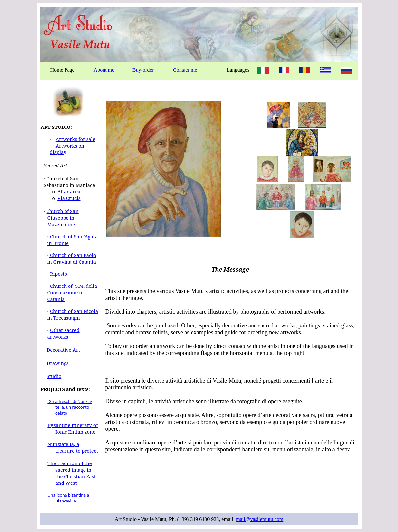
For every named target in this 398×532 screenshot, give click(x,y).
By (50, 425)
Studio (54, 376)
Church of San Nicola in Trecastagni (73, 314)
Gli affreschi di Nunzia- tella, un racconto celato (70, 407)
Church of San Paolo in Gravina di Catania (72, 258)
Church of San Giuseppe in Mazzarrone (63, 218)
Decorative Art (63, 350)
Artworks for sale (76, 139)
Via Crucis (69, 198)
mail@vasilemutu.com (260, 519)
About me (104, 70)
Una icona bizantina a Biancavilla (68, 498)
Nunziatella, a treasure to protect (73, 447)
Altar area (69, 191)
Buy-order (143, 70)
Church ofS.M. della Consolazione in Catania (72, 292)
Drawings (58, 363)
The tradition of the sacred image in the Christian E (70, 470)
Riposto (59, 274)
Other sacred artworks (64, 333)
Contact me (185, 70)
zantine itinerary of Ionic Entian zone (76, 428)
